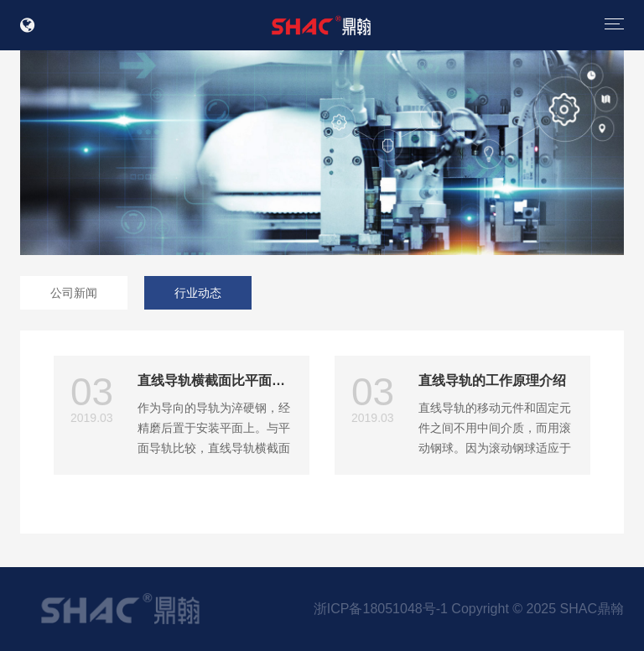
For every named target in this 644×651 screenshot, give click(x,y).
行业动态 (198, 293)
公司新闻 (74, 293)
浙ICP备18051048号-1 (381, 609)
